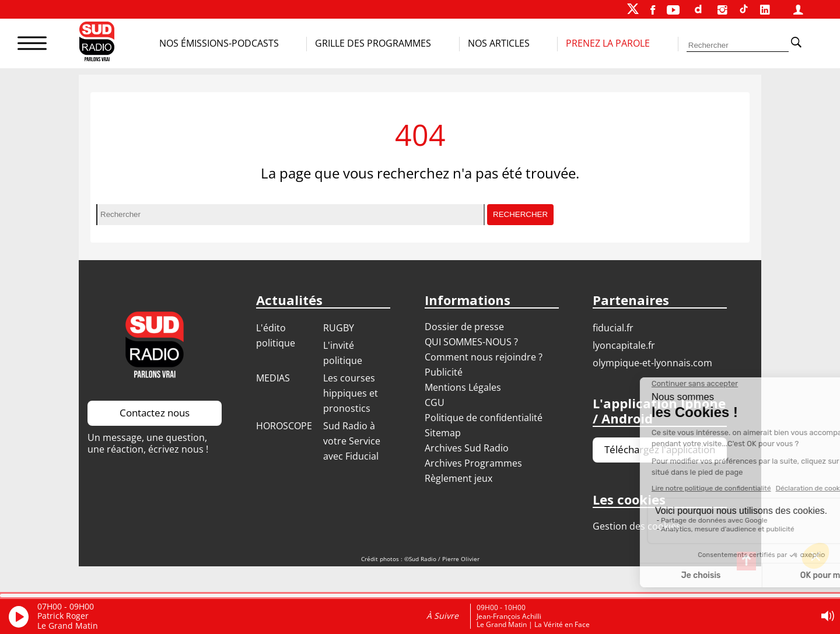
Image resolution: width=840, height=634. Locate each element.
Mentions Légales (463, 387)
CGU (435, 402)
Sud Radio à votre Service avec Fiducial (352, 441)
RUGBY (339, 328)
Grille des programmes (373, 43)
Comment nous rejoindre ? (485, 357)
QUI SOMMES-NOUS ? (471, 342)
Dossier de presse (464, 327)
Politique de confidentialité (484, 418)
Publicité (444, 372)
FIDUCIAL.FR (613, 328)
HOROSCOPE (284, 426)
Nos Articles (499, 43)
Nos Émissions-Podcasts (219, 43)
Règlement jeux (459, 478)
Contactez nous (155, 413)
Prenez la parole (608, 43)
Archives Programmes (473, 463)
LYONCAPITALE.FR (624, 345)
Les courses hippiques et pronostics (351, 393)
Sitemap (443, 433)
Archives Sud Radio (467, 448)
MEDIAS (273, 378)
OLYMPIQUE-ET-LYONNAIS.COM (652, 363)
